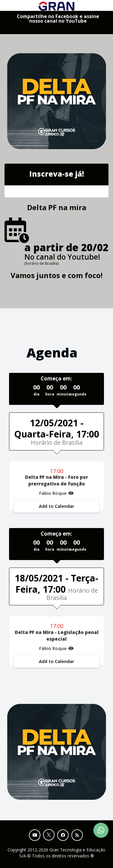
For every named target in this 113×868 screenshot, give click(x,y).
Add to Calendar (56, 506)
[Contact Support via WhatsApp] (101, 830)
